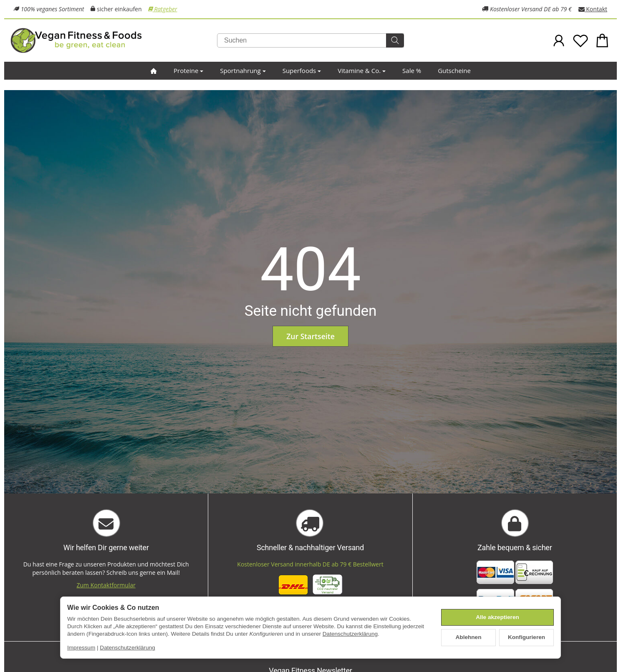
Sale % (412, 70)
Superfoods (302, 70)
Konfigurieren (526, 637)
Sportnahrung (243, 70)
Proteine (188, 70)
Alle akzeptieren (497, 617)
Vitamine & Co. (362, 70)
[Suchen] (310, 40)
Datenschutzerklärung (350, 634)
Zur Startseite (310, 336)
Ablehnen (469, 637)
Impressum (81, 648)
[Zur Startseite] (110, 40)
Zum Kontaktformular (106, 585)
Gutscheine (454, 70)
